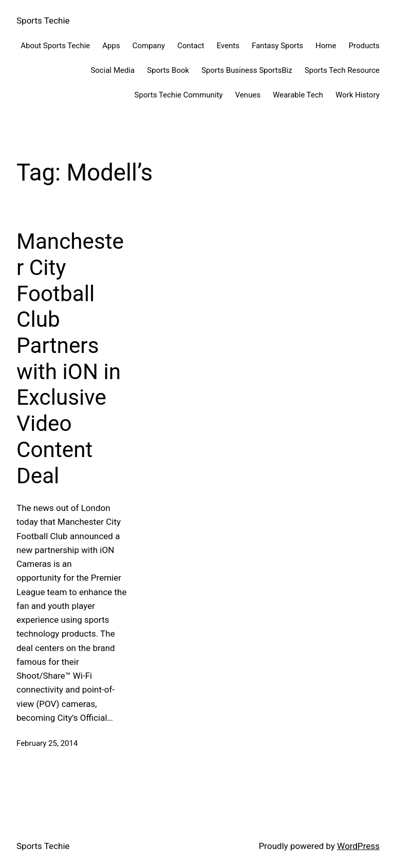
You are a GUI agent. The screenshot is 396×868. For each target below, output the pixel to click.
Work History (357, 95)
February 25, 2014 (47, 743)
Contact (191, 46)
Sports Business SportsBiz (247, 70)
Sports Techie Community (179, 95)
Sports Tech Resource (342, 70)
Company (149, 46)
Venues (248, 95)
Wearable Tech (298, 95)
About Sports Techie (55, 46)
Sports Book (168, 70)
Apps (111, 46)
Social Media (112, 70)
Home (326, 46)
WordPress (358, 846)
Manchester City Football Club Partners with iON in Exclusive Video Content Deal (70, 358)
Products (364, 46)
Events (228, 46)
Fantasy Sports (277, 46)
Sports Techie (43, 21)
